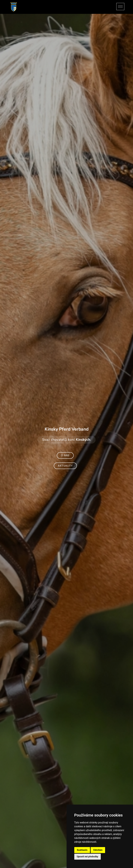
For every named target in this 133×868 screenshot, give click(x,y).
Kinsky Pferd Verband (67, 429)
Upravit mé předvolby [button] (88, 857)
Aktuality (65, 466)
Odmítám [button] (98, 850)
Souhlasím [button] (82, 850)
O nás (65, 455)
